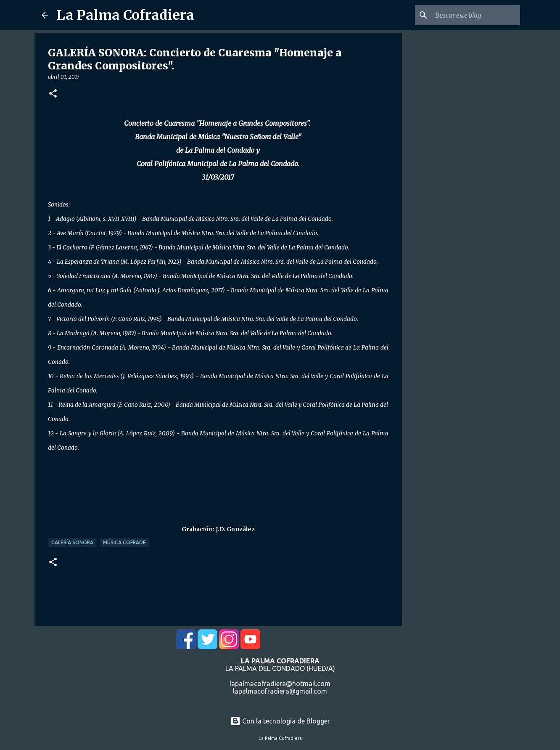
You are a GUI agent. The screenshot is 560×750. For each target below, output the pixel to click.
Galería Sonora (72, 542)
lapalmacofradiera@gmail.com (280, 691)
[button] (53, 94)
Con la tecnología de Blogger (280, 721)
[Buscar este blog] (476, 15)
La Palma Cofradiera (125, 15)
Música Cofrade (124, 542)
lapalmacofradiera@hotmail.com (280, 684)
